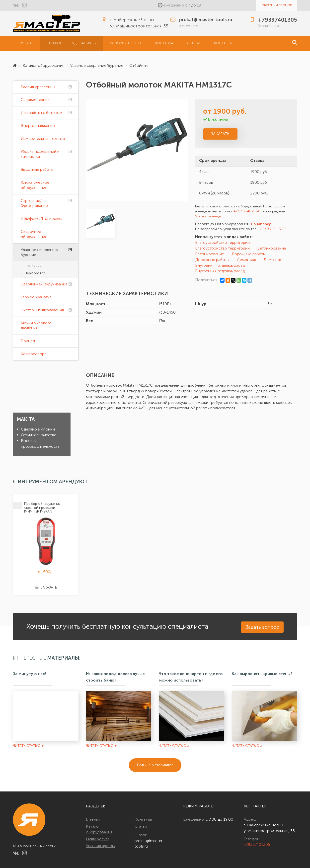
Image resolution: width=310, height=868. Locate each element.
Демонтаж (246, 260)
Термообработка (36, 297)
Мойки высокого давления (36, 326)
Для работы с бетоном (41, 113)
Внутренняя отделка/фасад (220, 265)
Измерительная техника (43, 138)
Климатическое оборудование (35, 185)
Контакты (223, 43)
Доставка (164, 43)
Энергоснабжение (38, 126)
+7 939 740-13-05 (248, 211)
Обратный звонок (277, 5)
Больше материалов (155, 765)
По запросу (261, 224)
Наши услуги (98, 839)
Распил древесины (38, 87)
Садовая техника (36, 100)
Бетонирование (272, 248)
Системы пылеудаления (42, 310)
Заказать (220, 134)
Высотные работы (37, 169)
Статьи (194, 43)
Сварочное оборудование (34, 234)
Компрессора (34, 354)
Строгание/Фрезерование (34, 203)
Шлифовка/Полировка (41, 218)
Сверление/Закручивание (44, 284)
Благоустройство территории (222, 242)
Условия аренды (125, 43)
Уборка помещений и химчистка (40, 154)
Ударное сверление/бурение (97, 65)
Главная (93, 819)
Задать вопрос (262, 627)
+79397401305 (257, 844)
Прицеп (28, 341)
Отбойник (139, 65)
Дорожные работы (249, 254)
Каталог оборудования (71, 43)
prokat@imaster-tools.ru (149, 844)
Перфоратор (35, 273)
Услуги (26, 43)
